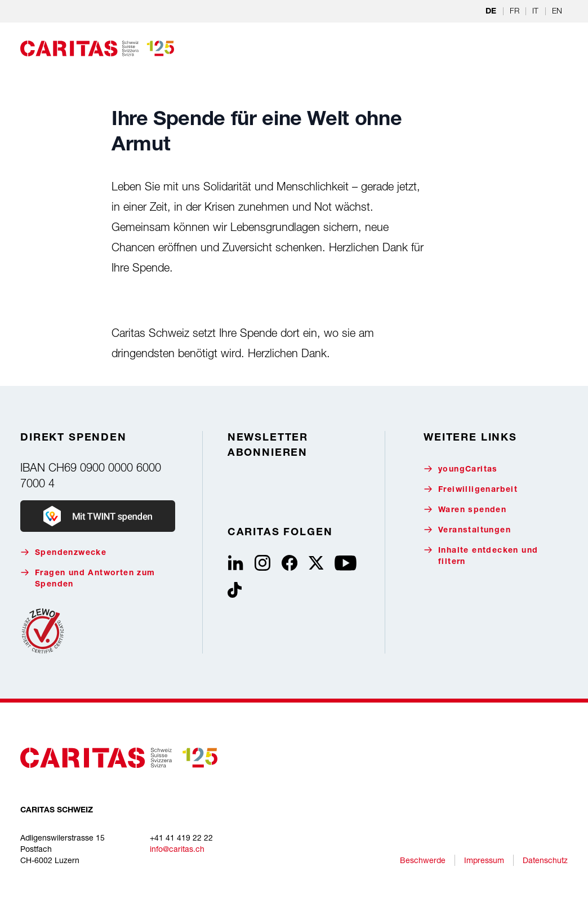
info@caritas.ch (177, 849)
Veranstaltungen (467, 530)
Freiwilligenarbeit (471, 489)
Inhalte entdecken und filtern (481, 556)
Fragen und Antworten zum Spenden (88, 578)
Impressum (484, 860)
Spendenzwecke (63, 552)
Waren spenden (465, 510)
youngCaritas (461, 469)
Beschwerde (423, 860)
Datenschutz (545, 860)
